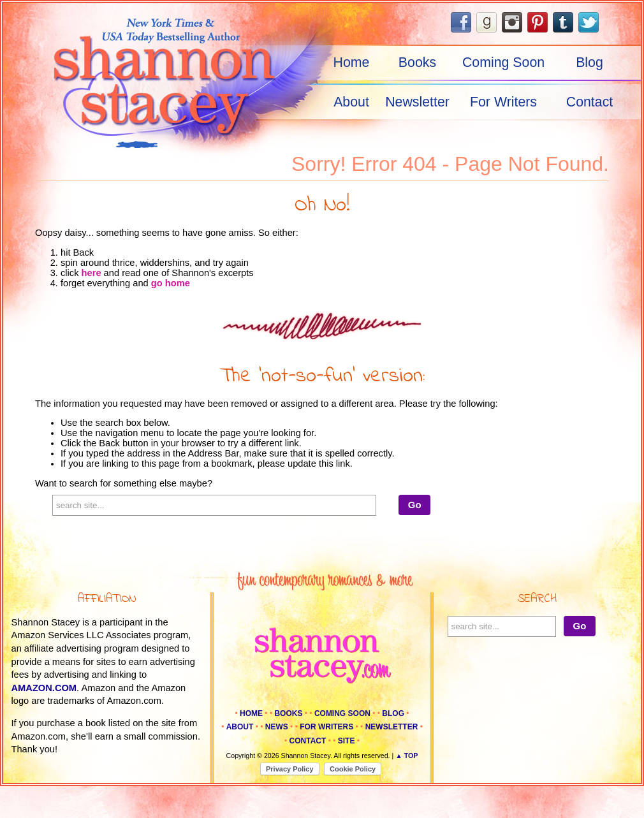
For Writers (503, 102)
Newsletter (417, 102)
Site (347, 741)
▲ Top (406, 756)
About (351, 102)
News (277, 727)
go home (171, 283)
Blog (589, 62)
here (91, 273)
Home (352, 62)
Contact (590, 102)
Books (417, 62)
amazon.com (44, 688)
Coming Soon (503, 62)
